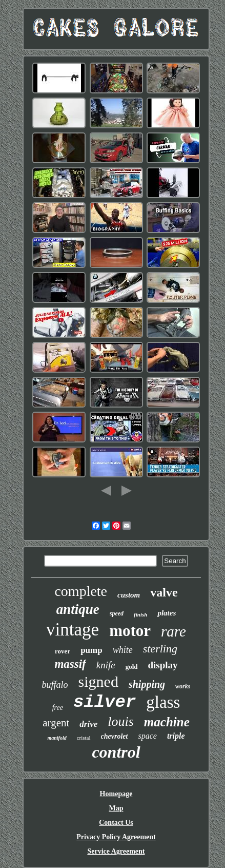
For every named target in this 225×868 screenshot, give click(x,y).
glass (163, 702)
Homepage (116, 794)
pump (91, 650)
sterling (160, 649)
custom (129, 595)
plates (167, 613)
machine (167, 722)
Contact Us (116, 823)
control (116, 752)
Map (116, 808)
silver (105, 702)
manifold (57, 738)
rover (63, 651)
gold (132, 667)
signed (98, 681)
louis (121, 721)
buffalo (55, 685)
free (58, 708)
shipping (147, 684)
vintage (73, 630)
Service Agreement (116, 851)
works (183, 686)
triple (176, 736)
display (163, 665)
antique (78, 609)
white (123, 650)
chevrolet (115, 736)
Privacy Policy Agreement (116, 837)
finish (140, 614)
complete (81, 591)
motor (130, 631)
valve (164, 592)
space (147, 736)
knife (106, 665)
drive (88, 724)
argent (56, 723)
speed (117, 613)
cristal (84, 738)
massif (70, 664)
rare (173, 631)
